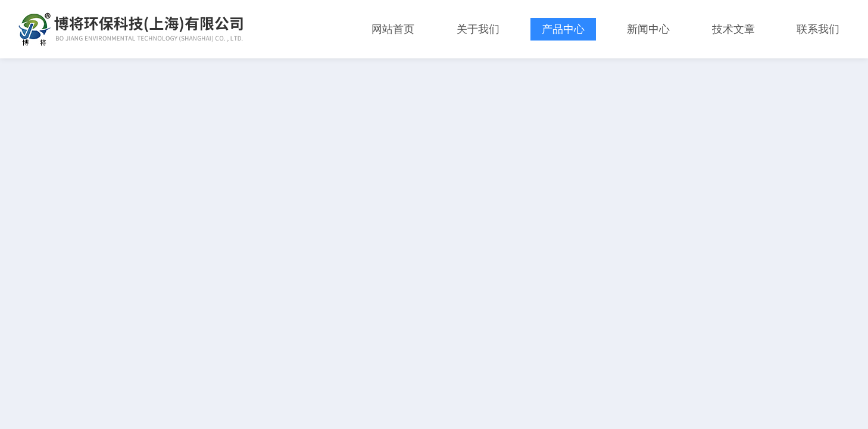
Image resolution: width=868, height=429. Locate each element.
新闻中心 (648, 29)
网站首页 (393, 29)
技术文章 (733, 29)
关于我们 (478, 29)
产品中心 (563, 29)
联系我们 (818, 29)
